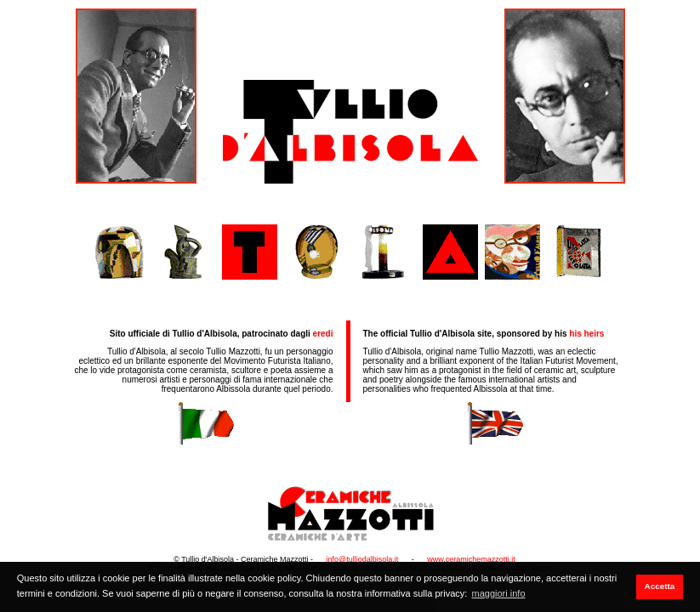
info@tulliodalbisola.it (363, 559)
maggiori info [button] (499, 593)
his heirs (586, 334)
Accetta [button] (660, 586)
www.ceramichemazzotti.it (471, 559)
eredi (323, 334)
